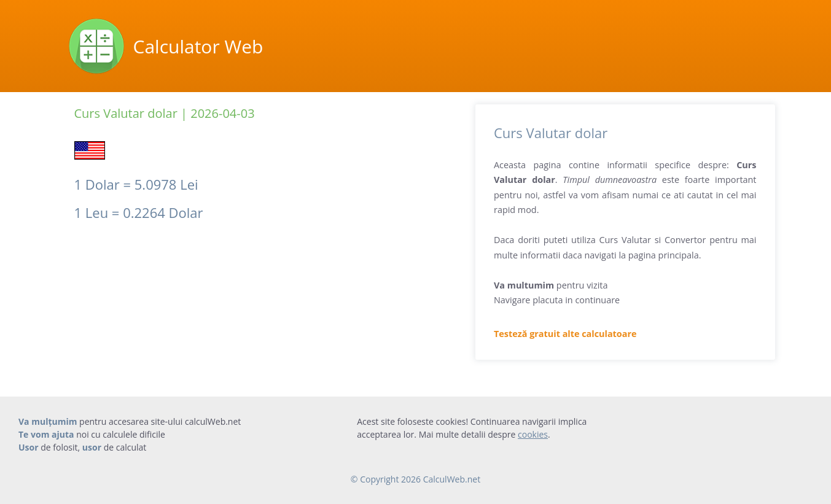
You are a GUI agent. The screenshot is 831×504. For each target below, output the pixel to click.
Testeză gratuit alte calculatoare (565, 334)
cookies (533, 434)
